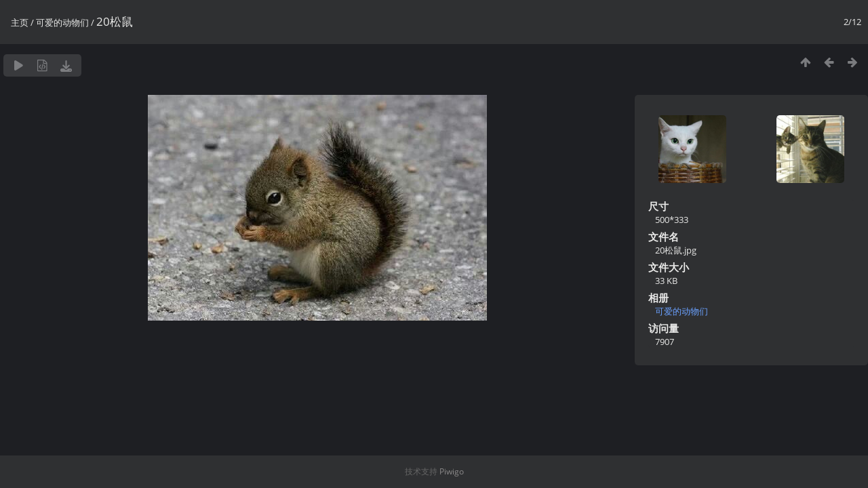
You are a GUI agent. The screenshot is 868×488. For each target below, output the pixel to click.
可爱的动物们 (62, 22)
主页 (20, 22)
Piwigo (452, 471)
